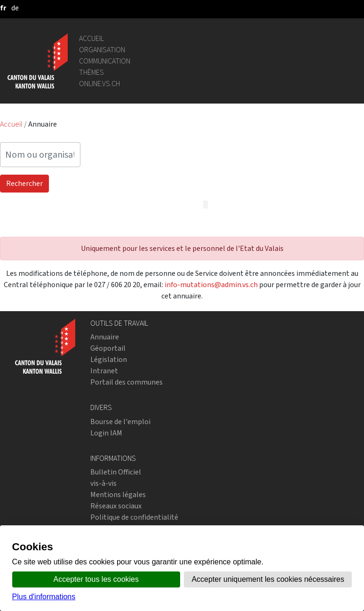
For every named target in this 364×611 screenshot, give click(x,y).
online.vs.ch (99, 84)
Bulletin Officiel (116, 472)
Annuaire (105, 337)
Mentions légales (118, 494)
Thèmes (91, 72)
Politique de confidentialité (134, 517)
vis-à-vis (103, 483)
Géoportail (108, 348)
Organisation (102, 50)
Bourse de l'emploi (120, 422)
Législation (109, 359)
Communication (105, 61)
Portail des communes (127, 382)
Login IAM (106, 433)
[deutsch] (15, 8)
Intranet (104, 371)
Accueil (91, 38)
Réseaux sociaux (116, 506)
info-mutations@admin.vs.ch (211, 285)
